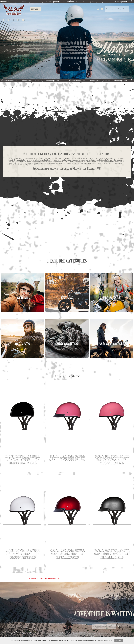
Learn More (108, 641)
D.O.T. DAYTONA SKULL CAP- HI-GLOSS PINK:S (67, 458)
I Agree (119, 641)
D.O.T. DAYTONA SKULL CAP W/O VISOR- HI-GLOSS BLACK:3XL (22, 460)
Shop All (35, 9)
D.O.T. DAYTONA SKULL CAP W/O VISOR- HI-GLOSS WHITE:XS (22, 554)
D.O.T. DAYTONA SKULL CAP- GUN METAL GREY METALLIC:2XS (112, 554)
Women (22, 298)
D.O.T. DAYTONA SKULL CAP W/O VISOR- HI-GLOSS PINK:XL (112, 460)
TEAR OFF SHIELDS (112, 344)
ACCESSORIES (67, 344)
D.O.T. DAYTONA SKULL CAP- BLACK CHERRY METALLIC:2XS (67, 554)
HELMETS (22, 344)
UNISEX (67, 298)
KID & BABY (112, 298)
